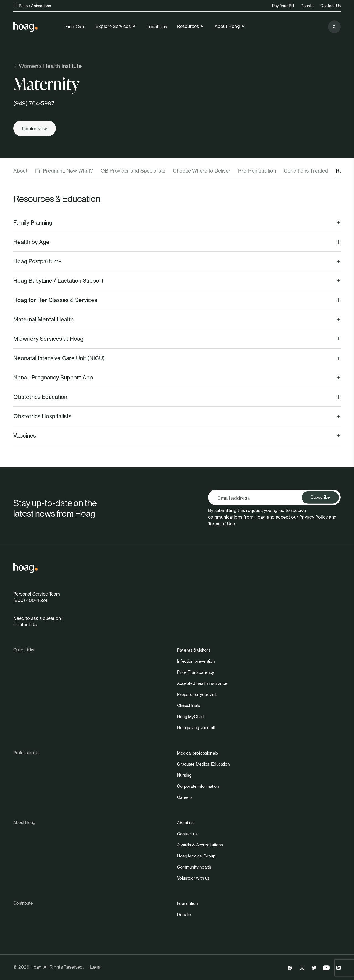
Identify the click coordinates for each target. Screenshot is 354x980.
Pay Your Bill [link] (283, 6)
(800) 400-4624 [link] (30, 600)
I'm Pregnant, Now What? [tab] (64, 171)
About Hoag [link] (230, 26)
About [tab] (20, 171)
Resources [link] (191, 26)
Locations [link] (157, 27)
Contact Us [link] (330, 6)
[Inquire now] (35, 128)
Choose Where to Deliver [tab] (202, 171)
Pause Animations (32, 6)
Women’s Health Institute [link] (48, 66)
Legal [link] (96, 967)
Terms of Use (221, 524)
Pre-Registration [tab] (257, 171)
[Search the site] (334, 27)
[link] (25, 27)
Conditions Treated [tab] (306, 171)
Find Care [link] (75, 27)
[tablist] (177, 173)
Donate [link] (307, 6)
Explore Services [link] (116, 26)
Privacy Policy (313, 517)
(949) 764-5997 (34, 103)
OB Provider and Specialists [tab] (133, 171)
